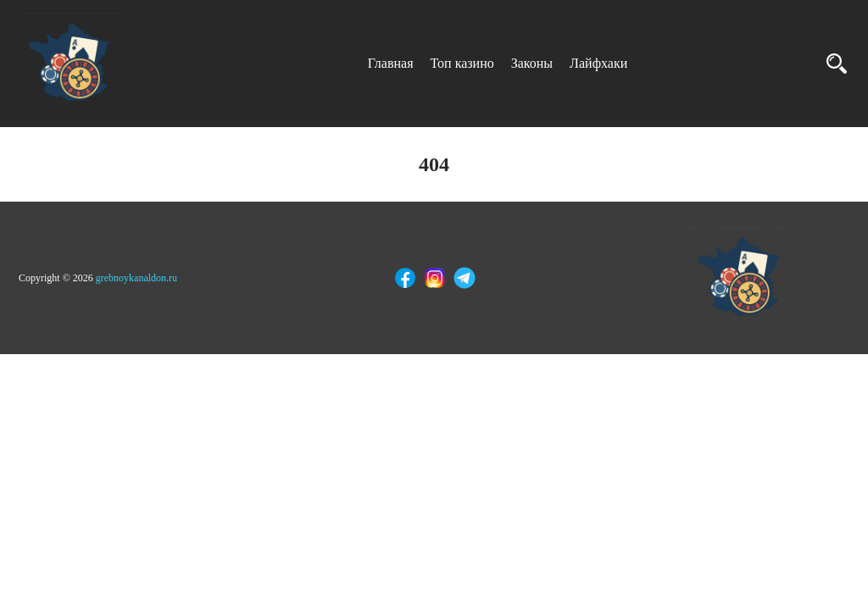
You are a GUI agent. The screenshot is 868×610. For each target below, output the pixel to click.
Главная (391, 63)
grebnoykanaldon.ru (136, 278)
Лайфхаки (598, 63)
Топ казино (462, 63)
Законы (532, 63)
